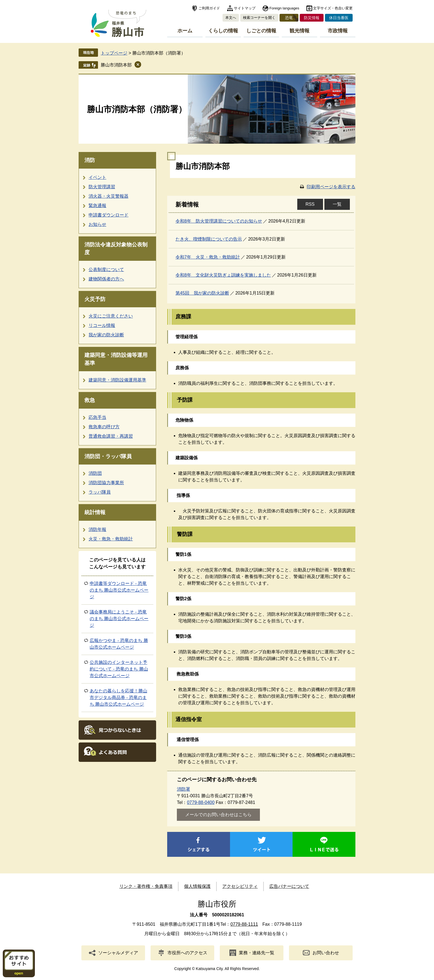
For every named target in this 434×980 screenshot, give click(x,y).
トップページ (114, 53)
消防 (90, 160)
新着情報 (187, 205)
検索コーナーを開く (259, 18)
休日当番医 (339, 18)
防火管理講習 (102, 187)
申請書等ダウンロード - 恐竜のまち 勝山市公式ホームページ (119, 590)
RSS (310, 204)
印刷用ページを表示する (331, 187)
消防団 (95, 473)
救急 (90, 400)
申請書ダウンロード (108, 215)
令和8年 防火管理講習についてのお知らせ (219, 221)
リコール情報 (102, 325)
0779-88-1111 (244, 924)
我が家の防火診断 (106, 335)
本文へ (231, 18)
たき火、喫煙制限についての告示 (209, 239)
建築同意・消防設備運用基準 (117, 380)
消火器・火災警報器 (108, 196)
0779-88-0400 (201, 802)
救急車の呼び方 (104, 427)
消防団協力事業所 (106, 483)
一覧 (337, 204)
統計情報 (95, 512)
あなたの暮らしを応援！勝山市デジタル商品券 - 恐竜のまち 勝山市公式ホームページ (118, 697)
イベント (97, 177)
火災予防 (95, 299)
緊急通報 (97, 206)
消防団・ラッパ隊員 (108, 456)
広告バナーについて (289, 886)
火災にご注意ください (111, 316)
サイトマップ (245, 8)
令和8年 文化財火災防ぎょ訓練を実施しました (223, 275)
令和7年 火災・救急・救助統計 (208, 257)
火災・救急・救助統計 (111, 539)
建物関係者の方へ (106, 279)
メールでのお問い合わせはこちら (218, 815)
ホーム (185, 31)
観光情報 (299, 31)
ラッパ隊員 (100, 492)
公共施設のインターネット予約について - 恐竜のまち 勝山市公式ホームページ (119, 669)
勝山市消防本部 (116, 65)
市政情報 (338, 31)
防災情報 (312, 18)
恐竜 (289, 18)
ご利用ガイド (209, 8)
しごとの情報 (261, 31)
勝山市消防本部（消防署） (137, 109)
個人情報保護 (197, 886)
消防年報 (97, 529)
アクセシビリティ (240, 886)
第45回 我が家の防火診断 (202, 293)
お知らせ (97, 224)
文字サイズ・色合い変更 (333, 8)
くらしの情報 (223, 31)
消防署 (184, 789)
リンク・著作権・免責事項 (146, 886)
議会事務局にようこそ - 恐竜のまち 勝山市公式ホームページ (119, 619)
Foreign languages (284, 8)
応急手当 (97, 417)
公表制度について (106, 269)
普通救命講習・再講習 (111, 436)
